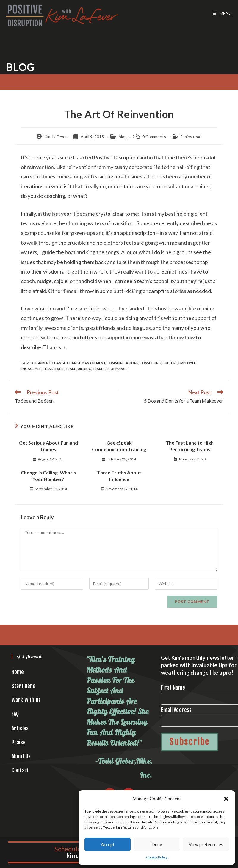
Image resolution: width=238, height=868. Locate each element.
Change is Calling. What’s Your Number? (48, 476)
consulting (150, 363)
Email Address (176, 710)
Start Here (24, 686)
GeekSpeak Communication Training (119, 446)
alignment (41, 363)
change (59, 363)
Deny (157, 844)
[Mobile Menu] (222, 13)
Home (18, 672)
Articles (20, 728)
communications (122, 363)
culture (170, 363)
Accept (108, 844)
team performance (110, 369)
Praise (19, 742)
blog (123, 137)
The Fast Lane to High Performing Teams (190, 446)
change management (86, 363)
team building (78, 369)
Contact (20, 770)
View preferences (206, 844)
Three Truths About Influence (119, 476)
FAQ (15, 714)
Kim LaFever (56, 137)
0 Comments (154, 137)
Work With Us (26, 700)
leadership (55, 369)
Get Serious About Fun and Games (48, 446)
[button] (226, 799)
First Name (173, 687)
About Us (21, 756)
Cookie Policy (157, 857)
